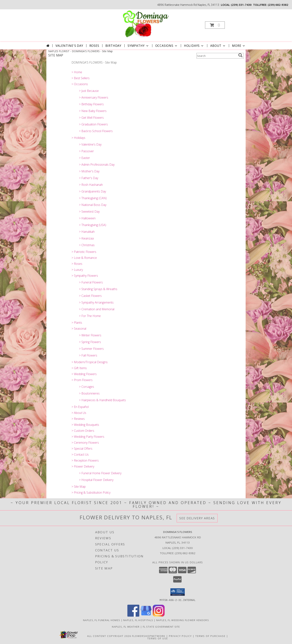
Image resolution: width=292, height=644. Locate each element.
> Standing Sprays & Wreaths (98, 289)
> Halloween (87, 218)
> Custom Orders (83, 431)
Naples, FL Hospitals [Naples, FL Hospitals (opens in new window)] (138, 620)
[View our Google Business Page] (146, 615)
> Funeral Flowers (91, 282)
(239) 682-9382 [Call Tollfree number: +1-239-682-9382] (185, 553)
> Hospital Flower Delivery (96, 480)
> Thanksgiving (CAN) (93, 198)
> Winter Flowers (90, 335)
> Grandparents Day (92, 191)
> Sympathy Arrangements (96, 302)
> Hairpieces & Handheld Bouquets (102, 400)
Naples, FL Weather (126, 626)
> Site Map (79, 487)
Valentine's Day (69, 46)
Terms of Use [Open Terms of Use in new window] (158, 638)
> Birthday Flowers (91, 104)
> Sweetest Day (89, 211)
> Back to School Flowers (96, 131)
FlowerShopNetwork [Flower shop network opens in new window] (149, 636)
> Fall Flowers (88, 355)
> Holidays (78, 138)
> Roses (77, 264)
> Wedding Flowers (84, 374)
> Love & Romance (84, 258)
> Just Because (89, 91)
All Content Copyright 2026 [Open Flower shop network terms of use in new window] (109, 636)
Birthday (113, 46)
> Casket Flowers (90, 296)
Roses (94, 46)
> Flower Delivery (83, 466)
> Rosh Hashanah (91, 185)
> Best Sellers (81, 78)
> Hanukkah (87, 232)
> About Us (79, 413)
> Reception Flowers (85, 460)
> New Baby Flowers (93, 111)
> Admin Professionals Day (97, 165)
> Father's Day (89, 178)
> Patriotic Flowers (84, 252)
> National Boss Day (93, 205)
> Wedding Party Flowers (88, 437)
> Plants (77, 323)
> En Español (80, 407)
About (218, 46)
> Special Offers (82, 449)
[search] (240, 55)
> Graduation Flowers (93, 124)
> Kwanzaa (86, 238)
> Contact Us (80, 454)
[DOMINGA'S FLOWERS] (146, 24)
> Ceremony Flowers (85, 443)
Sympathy (138, 46)
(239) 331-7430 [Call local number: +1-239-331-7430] (241, 5)
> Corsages (87, 387)
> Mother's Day (89, 171)
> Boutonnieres (89, 393)
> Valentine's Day (90, 144)
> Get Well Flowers (91, 118)
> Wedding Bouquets (85, 425)
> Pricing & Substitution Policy (91, 493)
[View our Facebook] (133, 615)
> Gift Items (79, 368)
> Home (77, 72)
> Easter (84, 158)
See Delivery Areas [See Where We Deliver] (197, 518)
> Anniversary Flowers (94, 97)
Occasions (167, 46)
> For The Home (90, 316)
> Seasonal (79, 329)
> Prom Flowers (82, 380)
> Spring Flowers (90, 342)
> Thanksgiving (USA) (93, 225)
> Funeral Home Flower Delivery (100, 473)
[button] (215, 25)
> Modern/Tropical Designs (90, 362)
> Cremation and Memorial (97, 309)
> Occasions (80, 84)
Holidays (194, 46)
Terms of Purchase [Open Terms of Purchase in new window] (210, 636)
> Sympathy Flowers (85, 276)
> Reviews (78, 419)
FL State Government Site (161, 626)
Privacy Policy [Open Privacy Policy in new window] (180, 636)
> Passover (86, 151)
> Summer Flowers (91, 349)
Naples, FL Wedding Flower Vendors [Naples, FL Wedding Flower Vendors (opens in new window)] (183, 620)
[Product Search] (217, 56)
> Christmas (87, 245)
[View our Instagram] (159, 615)
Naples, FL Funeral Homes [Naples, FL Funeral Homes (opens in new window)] (102, 620)
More (239, 46)
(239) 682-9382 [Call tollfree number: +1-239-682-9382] (278, 5)
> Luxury (77, 270)
